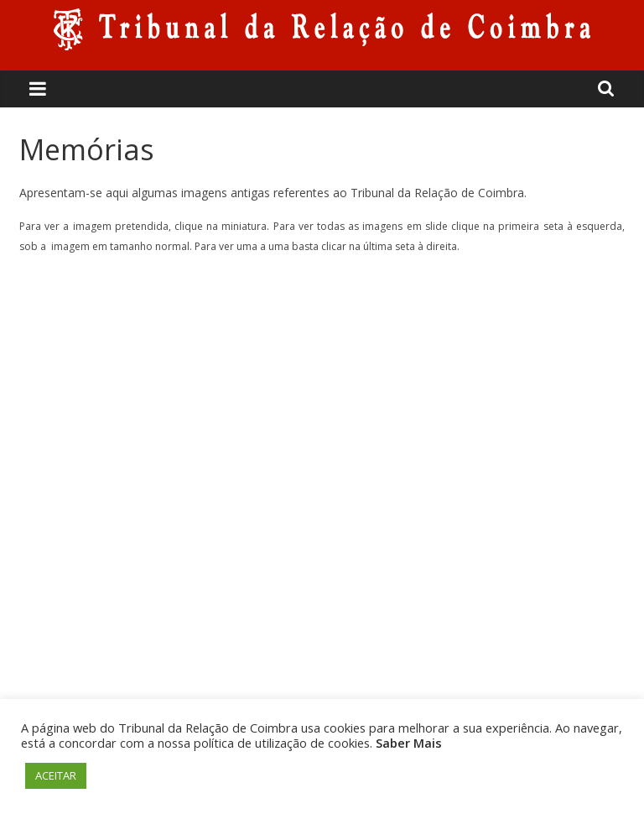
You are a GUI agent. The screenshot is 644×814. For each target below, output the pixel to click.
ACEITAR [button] (56, 775)
